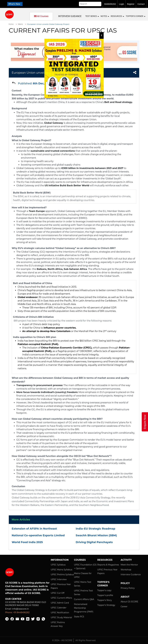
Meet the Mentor (129, 565)
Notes (105, 16)
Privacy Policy (128, 588)
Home (11, 24)
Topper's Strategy (106, 605)
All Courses (41, 16)
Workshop (126, 570)
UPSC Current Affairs (61, 598)
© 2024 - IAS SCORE (62, 640)
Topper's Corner (135, 16)
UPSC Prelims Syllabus (62, 575)
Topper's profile (105, 595)
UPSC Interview (59, 579)
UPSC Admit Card (60, 603)
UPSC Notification (60, 613)
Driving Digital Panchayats (94, 542)
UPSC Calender (59, 608)
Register (131, 4)
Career (124, 607)
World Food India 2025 (27, 542)
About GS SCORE (129, 602)
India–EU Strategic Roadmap (95, 529)
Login (121, 4)
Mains (21, 24)
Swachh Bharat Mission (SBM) (96, 535)
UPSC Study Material (61, 617)
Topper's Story (104, 600)
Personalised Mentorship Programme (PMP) (84, 608)
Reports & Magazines (108, 565)
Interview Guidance (70, 16)
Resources (117, 16)
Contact (141, 4)
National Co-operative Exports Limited (38, 535)
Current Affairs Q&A (84, 599)
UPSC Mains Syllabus (61, 570)
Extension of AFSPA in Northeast (34, 529)
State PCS (79, 617)
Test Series (92, 16)
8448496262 (110, 4)
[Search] (90, 4)
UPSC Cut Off (58, 593)
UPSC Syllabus (58, 565)
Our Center (13, 599)
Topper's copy (104, 590)
